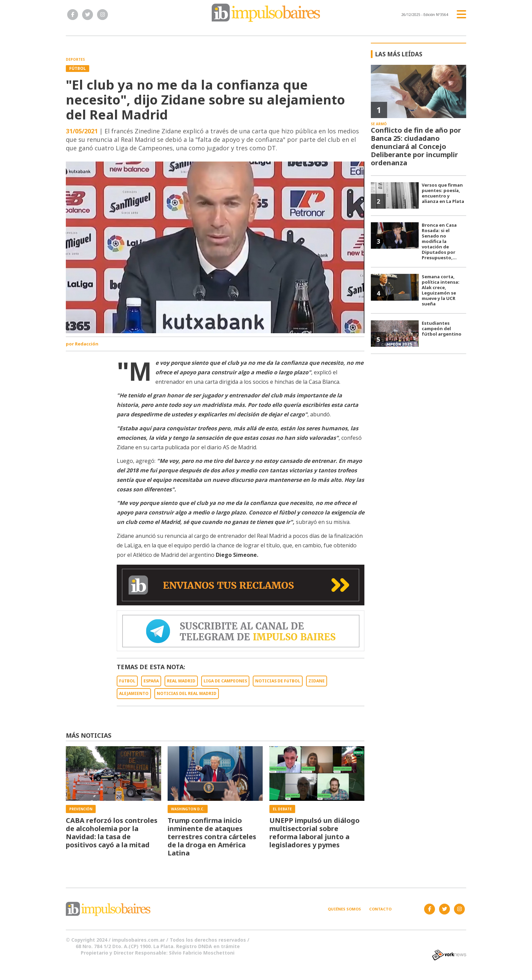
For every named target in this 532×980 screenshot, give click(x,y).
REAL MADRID (181, 681)
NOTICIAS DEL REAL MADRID (187, 693)
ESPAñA (151, 681)
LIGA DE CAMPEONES (225, 681)
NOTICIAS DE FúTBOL (278, 681)
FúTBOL (127, 681)
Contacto (380, 909)
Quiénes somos (344, 909)
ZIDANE (317, 681)
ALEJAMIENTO (134, 693)
